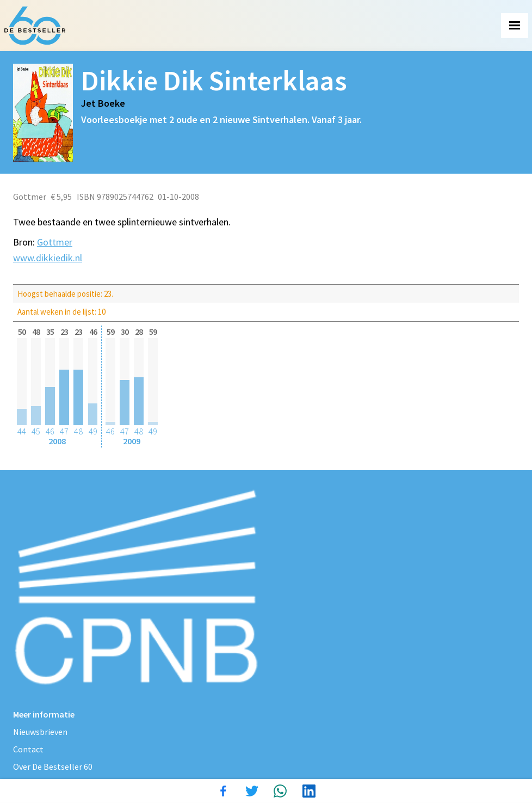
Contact (28, 749)
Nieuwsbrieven (40, 732)
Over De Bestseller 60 (53, 767)
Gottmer (55, 242)
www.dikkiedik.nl (48, 258)
